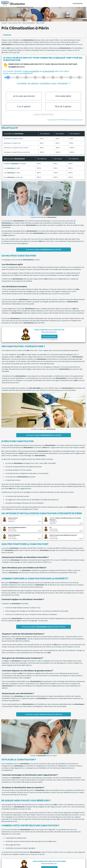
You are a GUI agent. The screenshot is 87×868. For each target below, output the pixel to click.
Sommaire (7, 35)
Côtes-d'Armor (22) (14, 23)
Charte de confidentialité (52, 121)
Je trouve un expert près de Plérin (43, 251)
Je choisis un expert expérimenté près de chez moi (43, 715)
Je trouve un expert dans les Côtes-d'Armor (43, 628)
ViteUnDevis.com (70, 121)
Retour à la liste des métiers (44, 116)
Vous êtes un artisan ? (79, 121)
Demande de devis (49, 338)
